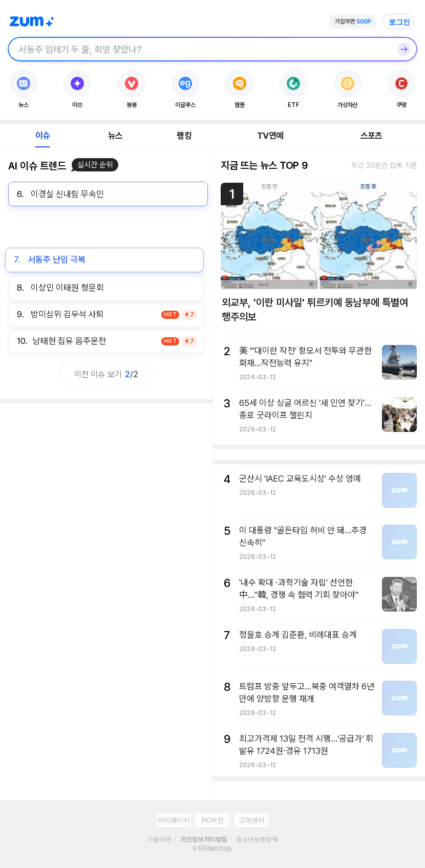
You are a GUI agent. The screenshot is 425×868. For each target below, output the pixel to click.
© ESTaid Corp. (212, 849)
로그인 (399, 22)
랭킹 (184, 136)
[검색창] (199, 49)
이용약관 (159, 839)
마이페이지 (174, 820)
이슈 (42, 136)
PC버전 (213, 820)
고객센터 (251, 820)
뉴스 (115, 136)
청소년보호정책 (257, 839)
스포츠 (371, 136)
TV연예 (270, 136)
